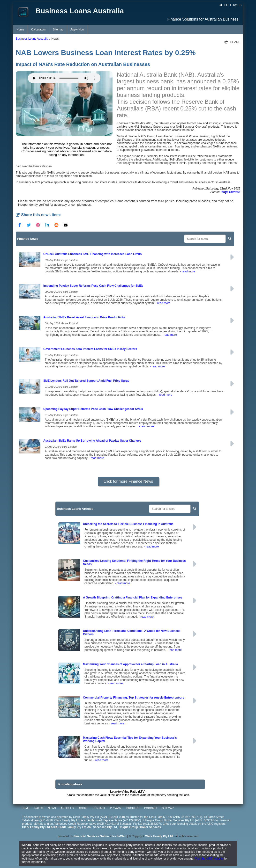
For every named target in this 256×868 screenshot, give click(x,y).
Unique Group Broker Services (140, 827)
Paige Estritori (230, 192)
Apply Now (77, 29)
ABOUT (83, 808)
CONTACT (99, 808)
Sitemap (58, 29)
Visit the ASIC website (209, 859)
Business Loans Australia (32, 39)
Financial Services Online (91, 836)
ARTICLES (67, 808)
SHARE (232, 42)
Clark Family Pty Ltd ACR (39, 827)
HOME (26, 808)
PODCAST (151, 808)
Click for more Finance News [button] (128, 481)
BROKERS (133, 808)
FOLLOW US (230, 5)
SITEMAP (168, 808)
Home (20, 29)
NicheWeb (119, 836)
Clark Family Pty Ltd (159, 836)
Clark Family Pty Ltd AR (75, 827)
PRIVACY (116, 808)
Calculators (38, 29)
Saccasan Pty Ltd (105, 827)
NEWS (52, 808)
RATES (39, 808)
